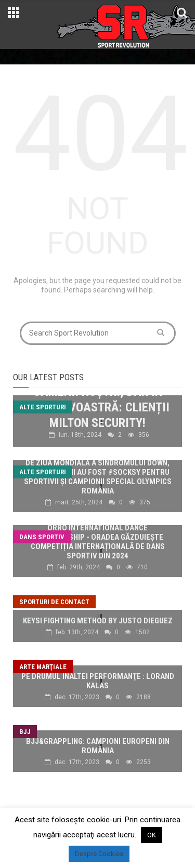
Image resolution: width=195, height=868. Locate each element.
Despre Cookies (99, 854)
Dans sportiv (42, 537)
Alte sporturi (43, 407)
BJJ (25, 732)
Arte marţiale (43, 667)
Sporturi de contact (54, 602)
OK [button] (152, 835)
